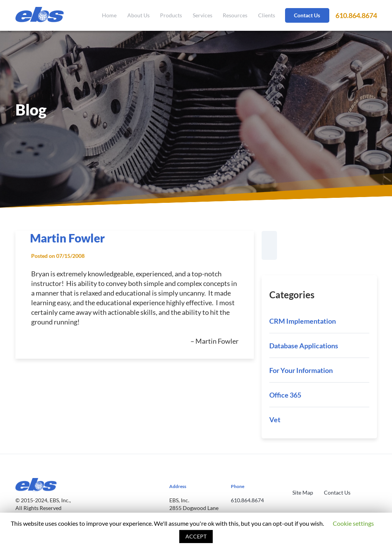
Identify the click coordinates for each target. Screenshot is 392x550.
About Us (138, 15)
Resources (235, 15)
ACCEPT (196, 536)
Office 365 (285, 395)
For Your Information (301, 370)
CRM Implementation (303, 321)
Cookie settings (353, 523)
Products (171, 15)
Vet (275, 420)
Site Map (303, 492)
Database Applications (304, 346)
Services (203, 15)
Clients (267, 15)
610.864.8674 (356, 15)
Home (109, 15)
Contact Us (307, 15)
